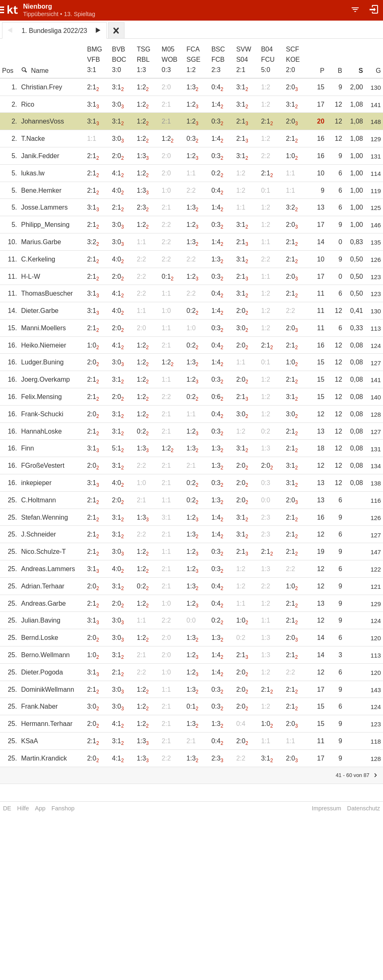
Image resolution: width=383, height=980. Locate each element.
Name (35, 70)
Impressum (326, 808)
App (40, 808)
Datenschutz (364, 808)
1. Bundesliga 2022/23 (54, 31)
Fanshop (63, 808)
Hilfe (23, 808)
